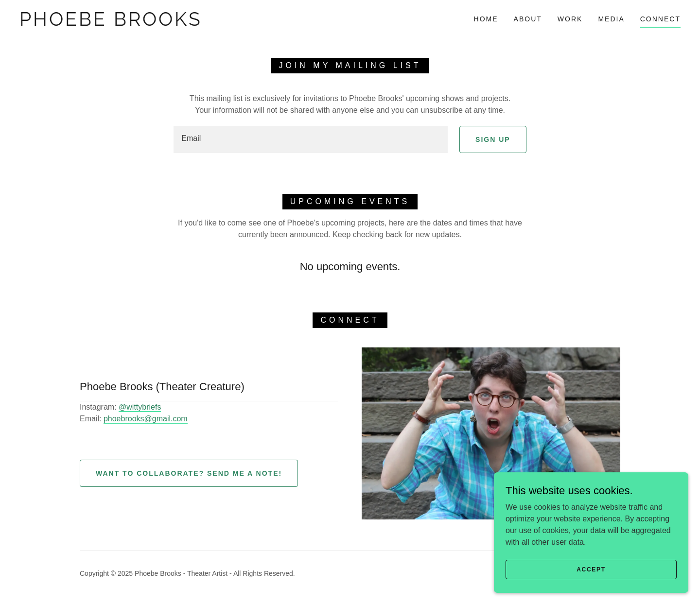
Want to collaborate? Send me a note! (189, 473)
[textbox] (311, 139)
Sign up (493, 139)
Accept (591, 569)
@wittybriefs (140, 407)
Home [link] (486, 19)
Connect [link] (660, 19)
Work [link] (570, 19)
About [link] (528, 19)
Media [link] (611, 19)
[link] (111, 23)
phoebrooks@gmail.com (146, 419)
